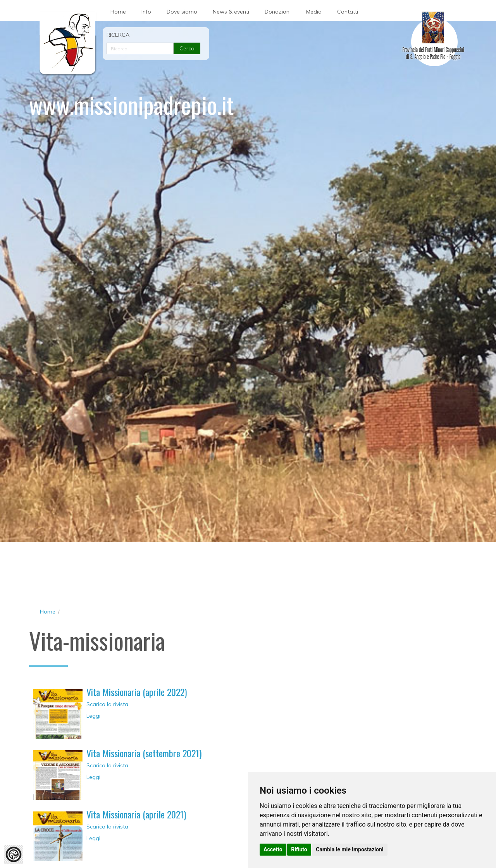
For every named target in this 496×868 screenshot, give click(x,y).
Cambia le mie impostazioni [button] (350, 849)
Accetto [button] (273, 849)
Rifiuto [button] (299, 849)
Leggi (93, 716)
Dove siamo (182, 12)
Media (314, 12)
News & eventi (231, 12)
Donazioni (278, 12)
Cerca (187, 48)
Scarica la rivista (107, 704)
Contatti (348, 12)
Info (146, 12)
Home (118, 12)
